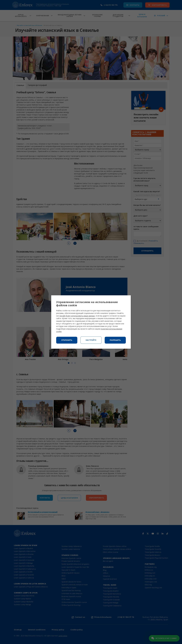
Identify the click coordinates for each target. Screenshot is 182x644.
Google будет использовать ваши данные (77, 316)
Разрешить (115, 340)
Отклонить (67, 340)
